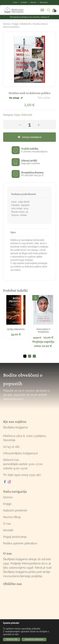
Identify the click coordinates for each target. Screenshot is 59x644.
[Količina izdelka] (29, 125)
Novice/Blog (12, 517)
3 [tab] (34, 356)
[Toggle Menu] (42, 10)
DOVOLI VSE (12, 639)
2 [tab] (30, 356)
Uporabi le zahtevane (34, 639)
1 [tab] (25, 356)
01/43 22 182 (11, 447)
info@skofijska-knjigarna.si (20, 453)
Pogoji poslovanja (15, 537)
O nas (7, 524)
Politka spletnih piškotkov (20, 543)
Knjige (15, 24)
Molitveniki (26, 24)
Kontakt (8, 530)
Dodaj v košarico (32, 137)
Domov (7, 24)
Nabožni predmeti (15, 510)
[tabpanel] (16, 316)
